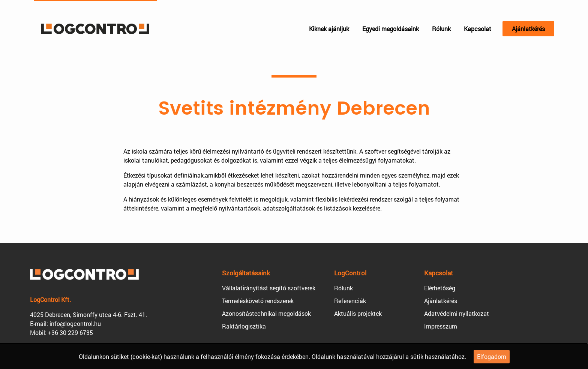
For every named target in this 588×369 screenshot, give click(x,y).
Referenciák (350, 301)
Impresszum (441, 326)
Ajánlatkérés (528, 29)
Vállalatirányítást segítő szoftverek (269, 288)
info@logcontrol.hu (75, 323)
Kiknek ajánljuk (329, 29)
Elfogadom (492, 356)
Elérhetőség (440, 288)
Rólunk (441, 29)
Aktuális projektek (358, 313)
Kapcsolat (478, 29)
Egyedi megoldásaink (391, 29)
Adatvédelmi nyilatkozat (457, 313)
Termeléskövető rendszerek (258, 301)
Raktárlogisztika (244, 326)
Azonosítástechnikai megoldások (266, 313)
